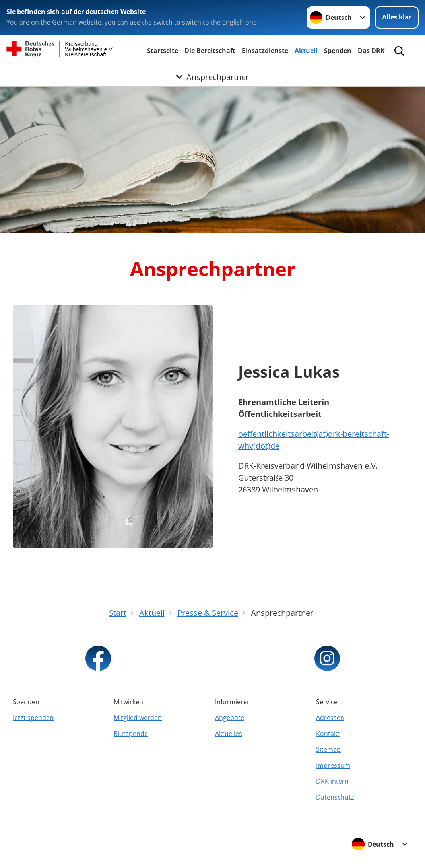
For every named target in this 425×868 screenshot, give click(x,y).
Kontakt (328, 734)
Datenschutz (335, 797)
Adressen (330, 718)
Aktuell (306, 51)
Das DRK (371, 51)
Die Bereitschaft (210, 51)
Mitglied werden (138, 718)
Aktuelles (229, 734)
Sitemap (328, 749)
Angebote (230, 718)
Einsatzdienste (265, 51)
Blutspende (131, 734)
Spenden (338, 51)
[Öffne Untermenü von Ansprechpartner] (212, 77)
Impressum (333, 765)
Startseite (163, 51)
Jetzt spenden (33, 718)
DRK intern (332, 781)
